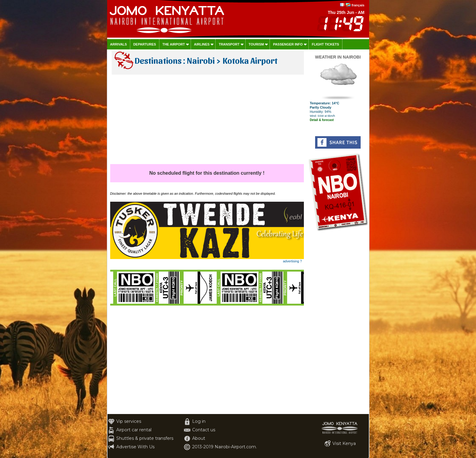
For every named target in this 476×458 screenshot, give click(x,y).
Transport (229, 44)
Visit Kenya (344, 443)
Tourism (256, 44)
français (358, 5)
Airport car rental (134, 430)
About (199, 438)
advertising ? (292, 261)
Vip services (129, 421)
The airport (174, 44)
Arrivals (119, 44)
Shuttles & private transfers (145, 438)
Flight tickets (325, 44)
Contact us (204, 430)
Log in (199, 421)
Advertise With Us (135, 447)
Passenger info (288, 44)
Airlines (202, 44)
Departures (145, 44)
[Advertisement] (207, 122)
